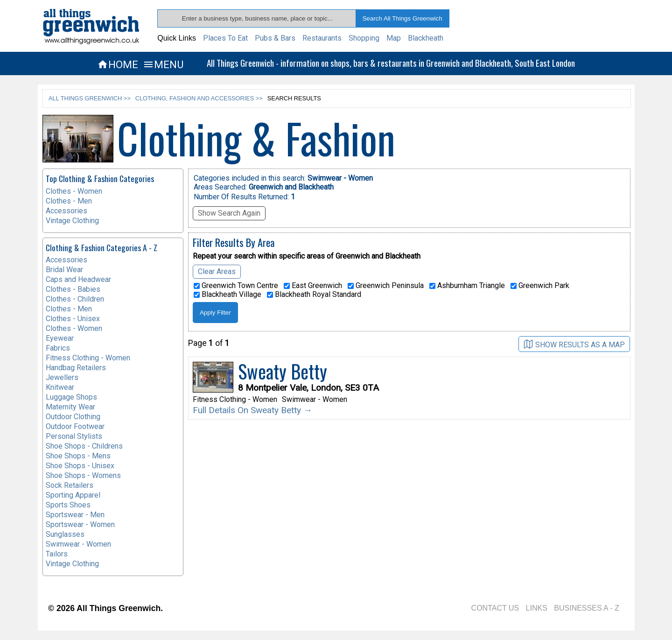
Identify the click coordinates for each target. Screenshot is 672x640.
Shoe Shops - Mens (78, 456)
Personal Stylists (74, 436)
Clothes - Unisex (73, 319)
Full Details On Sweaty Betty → (252, 410)
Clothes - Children (75, 299)
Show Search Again (229, 213)
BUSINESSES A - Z (587, 608)
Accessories (66, 211)
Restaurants (322, 38)
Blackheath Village (227, 295)
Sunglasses (65, 534)
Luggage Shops (71, 397)
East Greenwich (313, 286)
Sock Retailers (70, 485)
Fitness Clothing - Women (88, 358)
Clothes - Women (74, 191)
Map (394, 38)
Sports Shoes (68, 505)
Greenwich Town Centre (236, 286)
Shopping (364, 38)
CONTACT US (495, 608)
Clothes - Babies (73, 289)
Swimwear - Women (78, 544)
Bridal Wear (64, 270)
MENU (163, 64)
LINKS (537, 608)
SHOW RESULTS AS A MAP (574, 344)
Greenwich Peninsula (386, 286)
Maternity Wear (70, 407)
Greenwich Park (540, 286)
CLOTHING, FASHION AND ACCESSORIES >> (199, 98)
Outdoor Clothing (73, 417)
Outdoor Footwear (75, 426)
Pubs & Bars (275, 38)
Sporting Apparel (73, 495)
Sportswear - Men (75, 515)
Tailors (57, 554)
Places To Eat (225, 38)
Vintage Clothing (72, 221)
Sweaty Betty (283, 371)
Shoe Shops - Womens (83, 475)
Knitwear (60, 387)
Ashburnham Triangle (467, 286)
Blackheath (426, 38)
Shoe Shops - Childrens (84, 446)
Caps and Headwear (78, 279)
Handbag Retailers (76, 368)
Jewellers (62, 377)
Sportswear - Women (80, 524)
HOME (118, 64)
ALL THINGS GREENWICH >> (90, 98)
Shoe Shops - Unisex (80, 466)
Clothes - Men (69, 201)
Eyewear (60, 338)
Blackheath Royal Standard (314, 295)
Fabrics (58, 348)
